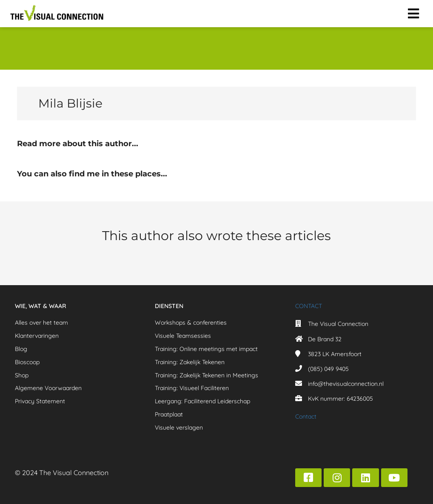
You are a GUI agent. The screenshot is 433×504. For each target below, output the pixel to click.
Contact (306, 416)
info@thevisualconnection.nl (346, 384)
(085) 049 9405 (328, 369)
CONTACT (309, 306)
